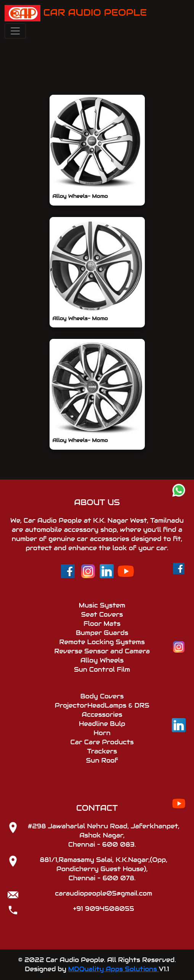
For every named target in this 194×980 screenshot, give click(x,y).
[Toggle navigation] (15, 31)
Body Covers (102, 696)
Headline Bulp (102, 724)
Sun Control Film (102, 670)
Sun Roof (102, 761)
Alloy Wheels (102, 660)
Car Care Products (102, 742)
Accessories (102, 715)
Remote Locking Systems (102, 642)
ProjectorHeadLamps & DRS (102, 705)
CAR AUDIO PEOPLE (76, 13)
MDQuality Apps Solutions (114, 969)
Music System (102, 605)
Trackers (102, 751)
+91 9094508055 (104, 909)
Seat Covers (102, 615)
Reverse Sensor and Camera (102, 651)
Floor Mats (102, 624)
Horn (102, 733)
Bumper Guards (102, 633)
